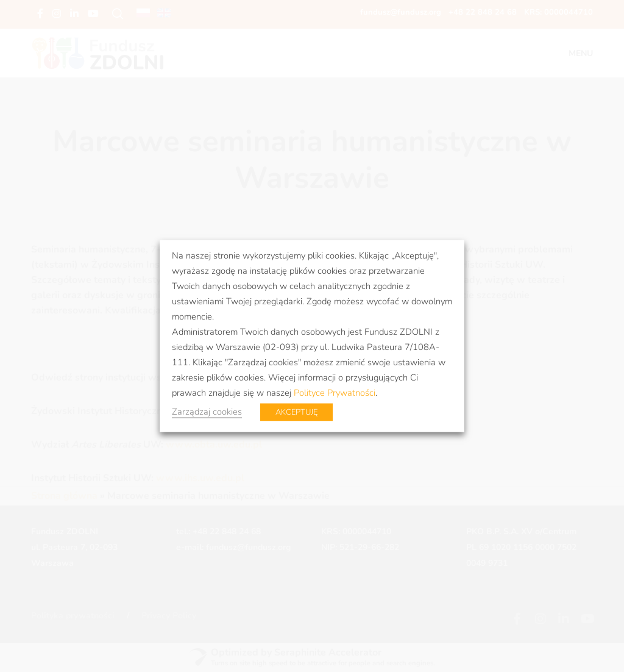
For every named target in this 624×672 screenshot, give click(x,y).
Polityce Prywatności (335, 393)
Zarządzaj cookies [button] (207, 412)
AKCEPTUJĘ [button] (296, 412)
